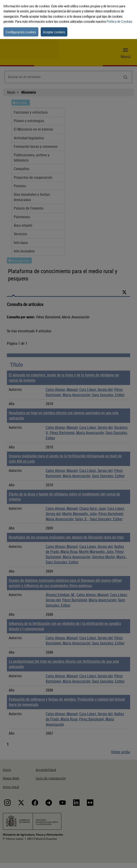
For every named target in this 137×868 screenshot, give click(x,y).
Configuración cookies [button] (21, 32)
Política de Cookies (119, 21)
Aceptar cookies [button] (54, 32)
